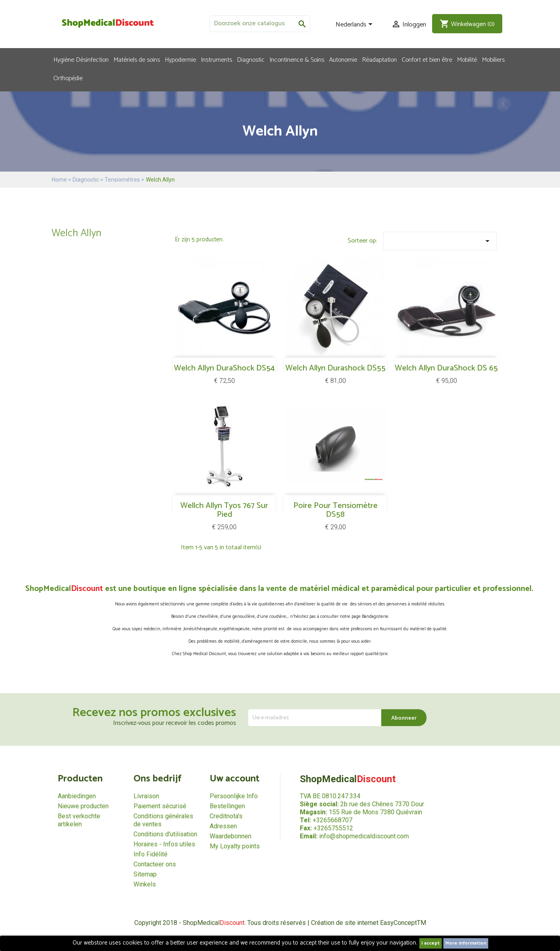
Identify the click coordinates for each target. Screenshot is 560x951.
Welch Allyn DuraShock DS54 (224, 368)
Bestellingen (227, 806)
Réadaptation (379, 59)
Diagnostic (251, 59)
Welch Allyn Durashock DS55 (336, 368)
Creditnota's (226, 816)
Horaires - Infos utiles (164, 844)
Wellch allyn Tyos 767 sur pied (224, 510)
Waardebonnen (230, 836)
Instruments (216, 59)
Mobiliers (493, 59)
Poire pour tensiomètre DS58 (336, 510)
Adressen (223, 826)
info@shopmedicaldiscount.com (364, 836)
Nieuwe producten (83, 806)
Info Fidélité (151, 854)
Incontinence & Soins (297, 59)
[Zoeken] (260, 24)
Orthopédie (68, 78)
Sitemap (145, 874)
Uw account (235, 779)
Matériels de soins (137, 59)
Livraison (146, 796)
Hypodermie (180, 59)
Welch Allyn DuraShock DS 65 (446, 368)
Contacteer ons (155, 864)
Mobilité (467, 59)
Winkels (145, 884)
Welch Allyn (77, 233)
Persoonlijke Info (234, 796)
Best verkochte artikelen (79, 820)
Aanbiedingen (77, 796)
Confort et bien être (427, 59)
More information (466, 943)
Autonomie (343, 59)
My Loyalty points (235, 846)
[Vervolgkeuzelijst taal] (355, 25)
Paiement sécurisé (160, 806)
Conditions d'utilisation (165, 834)
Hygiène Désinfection (81, 59)
